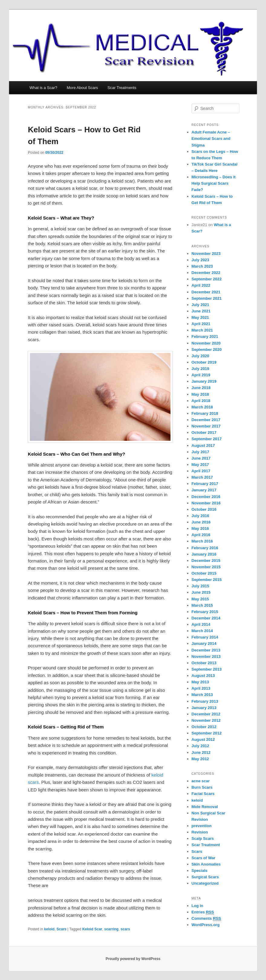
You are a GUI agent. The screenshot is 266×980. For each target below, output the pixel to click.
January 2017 (204, 490)
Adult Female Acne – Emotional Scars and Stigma (211, 139)
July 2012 (201, 746)
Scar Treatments (122, 88)
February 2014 (205, 637)
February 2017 (205, 484)
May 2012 (200, 759)
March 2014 (202, 631)
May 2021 (200, 317)
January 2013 (204, 708)
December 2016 (206, 497)
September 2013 (207, 669)
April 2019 (201, 375)
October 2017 (204, 432)
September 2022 (207, 279)
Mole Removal (205, 807)
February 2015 (205, 612)
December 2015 (206, 561)
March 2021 (202, 330)
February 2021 (205, 337)
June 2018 (201, 388)
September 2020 (207, 350)
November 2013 (206, 657)
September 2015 (207, 580)
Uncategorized (205, 883)
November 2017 (206, 426)
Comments (206, 919)
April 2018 (201, 401)
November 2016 (206, 503)
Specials (200, 871)
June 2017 (201, 458)
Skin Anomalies (206, 864)
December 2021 (206, 292)
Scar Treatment (206, 845)
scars (125, 929)
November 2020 (206, 343)
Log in (198, 906)
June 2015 (201, 592)
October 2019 (204, 362)
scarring (111, 929)
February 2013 (205, 701)
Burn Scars (202, 787)
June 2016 (201, 522)
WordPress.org (206, 925)
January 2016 (204, 554)
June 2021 (201, 311)
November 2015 (206, 567)
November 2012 (206, 720)
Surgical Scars (205, 877)
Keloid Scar (92, 929)
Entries (203, 912)
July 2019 (201, 369)
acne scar (201, 781)
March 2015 (202, 605)
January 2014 (204, 643)
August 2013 (203, 676)
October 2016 (204, 509)
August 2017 (203, 445)
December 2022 (206, 273)
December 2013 (206, 650)
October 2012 (204, 727)
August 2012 (203, 739)
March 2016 (202, 541)
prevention (202, 826)
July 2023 (201, 260)
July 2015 (201, 586)
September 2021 (207, 298)
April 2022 (201, 285)
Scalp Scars (203, 838)
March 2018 (202, 407)
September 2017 (207, 439)
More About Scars (82, 88)
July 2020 (201, 356)
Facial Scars (203, 794)
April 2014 (201, 624)
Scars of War (204, 858)
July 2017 (201, 452)
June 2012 (201, 752)
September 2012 (207, 733)
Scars (62, 929)
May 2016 (200, 528)
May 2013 (200, 682)
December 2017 (206, 420)
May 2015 (200, 599)
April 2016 (201, 535)
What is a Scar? (44, 88)
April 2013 (201, 688)
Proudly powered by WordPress (133, 959)
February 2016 (205, 548)
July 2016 (201, 516)
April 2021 (201, 324)
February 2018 (205, 413)
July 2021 (201, 305)
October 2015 (204, 573)
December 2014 (206, 618)
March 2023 (202, 266)
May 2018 (200, 394)
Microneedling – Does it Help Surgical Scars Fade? (214, 183)
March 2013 (202, 695)
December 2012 (206, 714)
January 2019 (204, 381)
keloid (49, 929)
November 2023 (206, 254)
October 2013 (204, 663)
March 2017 (202, 477)
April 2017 (201, 471)
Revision (200, 832)
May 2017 (200, 465)
